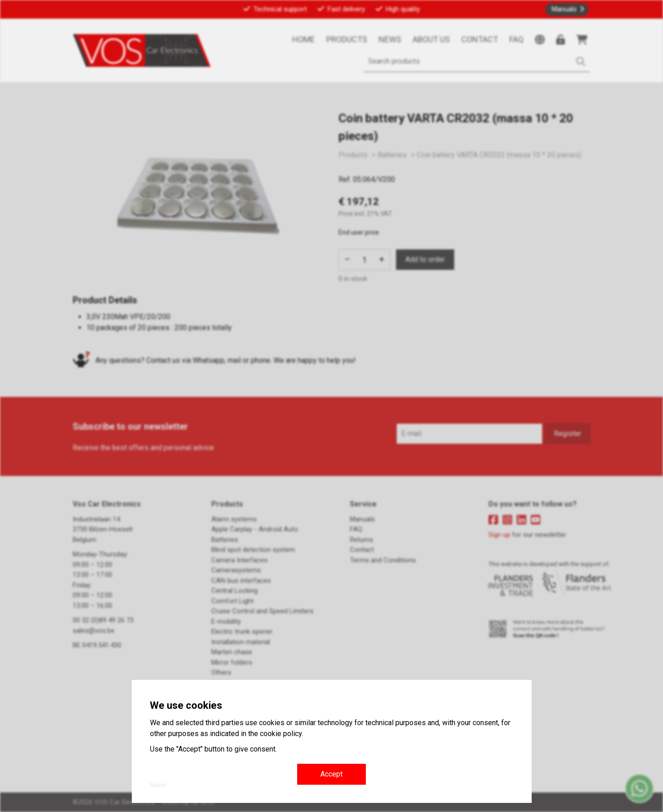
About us (431, 39)
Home (304, 39)
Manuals (564, 9)
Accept (331, 774)
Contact (480, 39)
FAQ (516, 39)
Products (347, 39)
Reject (158, 785)
